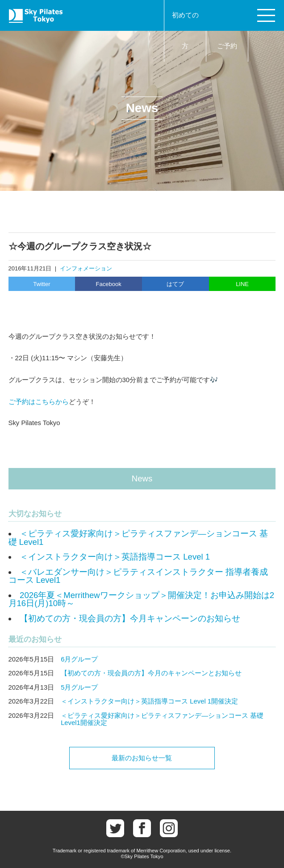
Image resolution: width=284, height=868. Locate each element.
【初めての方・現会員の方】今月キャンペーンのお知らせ (130, 618)
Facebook (109, 284)
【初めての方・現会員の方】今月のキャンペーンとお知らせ (151, 673)
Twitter (42, 284)
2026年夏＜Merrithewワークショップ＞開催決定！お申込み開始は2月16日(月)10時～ (142, 599)
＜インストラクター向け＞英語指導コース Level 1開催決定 (149, 701)
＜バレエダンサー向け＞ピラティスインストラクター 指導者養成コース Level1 (138, 576)
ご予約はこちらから (39, 402)
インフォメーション (86, 268)
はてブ (175, 284)
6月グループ (79, 659)
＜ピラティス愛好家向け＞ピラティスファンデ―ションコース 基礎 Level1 (138, 538)
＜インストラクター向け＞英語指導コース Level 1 (115, 557)
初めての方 (185, 31)
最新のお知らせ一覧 (142, 758)
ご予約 (227, 46)
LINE (242, 284)
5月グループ (79, 687)
